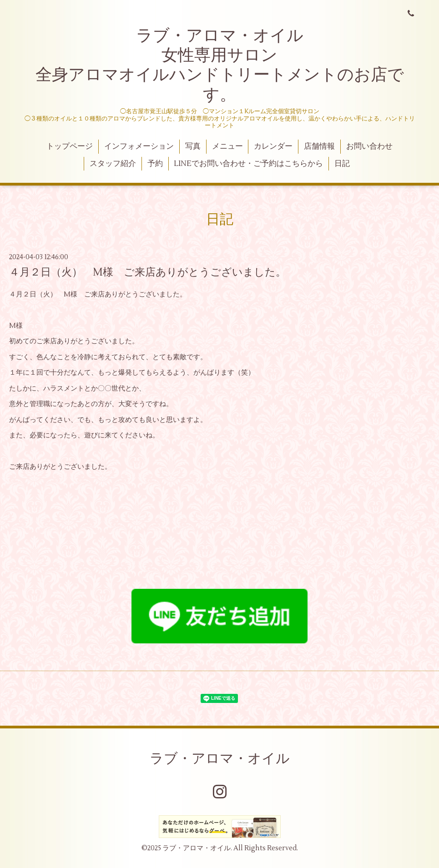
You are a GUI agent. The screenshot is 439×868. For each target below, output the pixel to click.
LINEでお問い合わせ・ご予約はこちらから (248, 164)
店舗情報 (319, 146)
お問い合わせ (369, 146)
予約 (155, 164)
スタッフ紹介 (113, 164)
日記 (342, 164)
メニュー (227, 146)
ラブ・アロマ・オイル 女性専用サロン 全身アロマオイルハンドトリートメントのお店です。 (220, 65)
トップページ (70, 146)
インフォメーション (139, 146)
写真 (193, 146)
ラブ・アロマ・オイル (220, 759)
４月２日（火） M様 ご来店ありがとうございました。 (148, 272)
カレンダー (273, 146)
